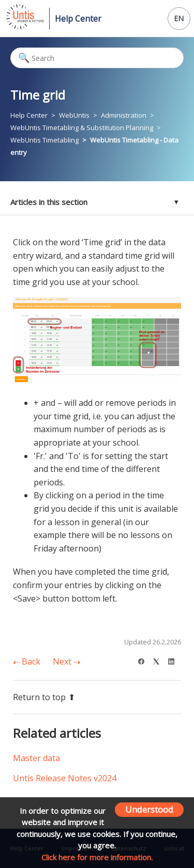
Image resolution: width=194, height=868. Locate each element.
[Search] (97, 58)
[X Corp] (160, 660)
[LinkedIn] (175, 660)
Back (27, 661)
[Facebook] (145, 660)
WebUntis (74, 115)
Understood (149, 809)
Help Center (78, 19)
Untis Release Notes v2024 (65, 778)
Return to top (44, 697)
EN (179, 18)
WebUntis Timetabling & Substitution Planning (82, 128)
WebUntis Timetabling (44, 140)
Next (66, 661)
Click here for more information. (97, 857)
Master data (36, 758)
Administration (124, 115)
